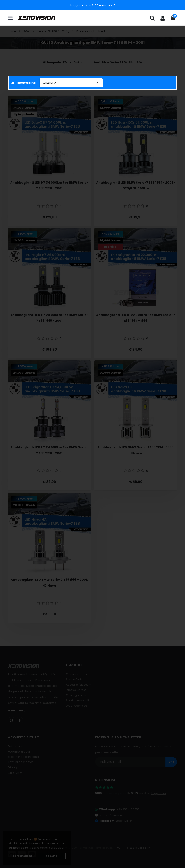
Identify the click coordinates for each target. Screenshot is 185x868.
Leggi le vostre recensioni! (93, 5)
